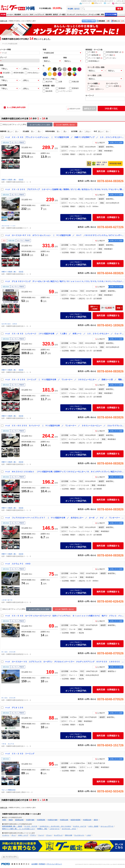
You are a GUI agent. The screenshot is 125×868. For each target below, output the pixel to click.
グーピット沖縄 (94, 15)
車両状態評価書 (115, 163)
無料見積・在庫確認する (108, 171)
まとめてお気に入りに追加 (40, 125)
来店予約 (48, 82)
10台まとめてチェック (10, 125)
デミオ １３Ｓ (18, 708)
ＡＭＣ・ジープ (23, 835)
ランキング (71, 15)
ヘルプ (108, 3)
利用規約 (42, 864)
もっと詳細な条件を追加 (16, 107)
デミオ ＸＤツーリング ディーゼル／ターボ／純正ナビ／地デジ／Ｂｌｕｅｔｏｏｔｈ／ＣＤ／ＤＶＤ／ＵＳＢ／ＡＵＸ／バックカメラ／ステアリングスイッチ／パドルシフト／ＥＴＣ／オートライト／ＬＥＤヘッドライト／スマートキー (68, 281)
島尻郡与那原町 (76, 820)
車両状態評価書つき (112, 52)
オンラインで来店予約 (76, 171)
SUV (32, 15)
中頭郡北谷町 (64, 820)
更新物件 (74, 88)
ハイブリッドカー (64, 91)
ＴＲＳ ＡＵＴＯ (8, 744)
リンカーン (6, 835)
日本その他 (68, 835)
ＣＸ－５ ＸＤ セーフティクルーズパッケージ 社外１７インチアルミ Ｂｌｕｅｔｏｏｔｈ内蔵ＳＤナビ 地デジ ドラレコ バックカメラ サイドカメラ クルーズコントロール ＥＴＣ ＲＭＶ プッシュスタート (68, 616)
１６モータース (7, 600)
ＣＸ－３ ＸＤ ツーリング (23, 754)
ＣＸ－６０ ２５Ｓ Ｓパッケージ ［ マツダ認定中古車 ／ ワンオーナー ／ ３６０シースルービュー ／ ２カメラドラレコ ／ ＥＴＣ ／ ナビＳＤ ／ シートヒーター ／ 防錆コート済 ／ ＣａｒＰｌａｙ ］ (68, 426)
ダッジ (14, 835)
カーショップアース (107, 826)
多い (81, 131)
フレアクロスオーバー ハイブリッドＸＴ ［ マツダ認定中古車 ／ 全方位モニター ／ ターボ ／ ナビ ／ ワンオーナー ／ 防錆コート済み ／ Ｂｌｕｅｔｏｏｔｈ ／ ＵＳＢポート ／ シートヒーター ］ (68, 518)
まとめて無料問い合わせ (65, 125)
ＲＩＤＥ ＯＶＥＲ (8, 652)
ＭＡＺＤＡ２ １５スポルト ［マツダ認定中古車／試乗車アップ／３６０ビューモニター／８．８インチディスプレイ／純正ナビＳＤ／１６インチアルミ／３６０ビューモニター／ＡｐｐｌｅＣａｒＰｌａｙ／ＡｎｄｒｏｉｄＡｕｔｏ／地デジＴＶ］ (68, 472)
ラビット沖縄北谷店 (8, 790)
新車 (46, 88)
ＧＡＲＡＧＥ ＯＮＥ (9, 324)
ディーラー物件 (93, 58)
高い (39, 131)
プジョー (49, 835)
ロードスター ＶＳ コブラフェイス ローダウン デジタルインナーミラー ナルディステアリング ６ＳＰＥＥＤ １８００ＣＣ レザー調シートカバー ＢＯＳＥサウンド (68, 662)
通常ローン (93, 86)
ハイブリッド (39, 15)
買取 (102, 15)
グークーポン (110, 58)
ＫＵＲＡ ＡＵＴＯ (80, 826)
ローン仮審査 (113, 86)
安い (33, 131)
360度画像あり (92, 61)
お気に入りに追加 (120, 3)
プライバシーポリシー (54, 864)
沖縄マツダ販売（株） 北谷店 (12, 180)
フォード (41, 835)
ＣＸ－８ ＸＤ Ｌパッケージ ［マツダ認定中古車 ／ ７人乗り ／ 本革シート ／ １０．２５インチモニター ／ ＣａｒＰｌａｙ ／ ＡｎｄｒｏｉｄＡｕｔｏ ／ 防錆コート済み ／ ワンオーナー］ (68, 334)
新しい (10, 131)
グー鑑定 (62, 15)
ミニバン (25, 15)
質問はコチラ (98, 3)
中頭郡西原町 (41, 820)
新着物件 (61, 88)
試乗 (59, 82)
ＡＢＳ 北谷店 (93, 826)
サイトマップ (86, 3)
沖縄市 (4, 820)
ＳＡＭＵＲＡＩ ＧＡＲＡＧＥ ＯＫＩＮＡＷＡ (55, 826)
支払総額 (5, 73)
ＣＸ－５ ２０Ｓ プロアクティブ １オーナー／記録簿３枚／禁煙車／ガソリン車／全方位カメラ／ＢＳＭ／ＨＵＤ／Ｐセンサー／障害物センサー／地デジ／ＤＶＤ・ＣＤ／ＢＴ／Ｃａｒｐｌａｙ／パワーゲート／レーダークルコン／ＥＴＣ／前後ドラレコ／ (68, 189)
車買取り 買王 (42, 829)
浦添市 (96, 820)
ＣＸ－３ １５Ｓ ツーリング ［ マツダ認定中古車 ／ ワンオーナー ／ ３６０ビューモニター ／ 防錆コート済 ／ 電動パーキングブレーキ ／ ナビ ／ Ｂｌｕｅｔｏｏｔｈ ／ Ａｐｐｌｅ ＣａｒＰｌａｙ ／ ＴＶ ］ (68, 380)
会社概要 (35, 864)
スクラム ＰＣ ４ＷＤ (21, 564)
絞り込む (111, 108)
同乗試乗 (74, 82)
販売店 (77, 9)
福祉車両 (49, 15)
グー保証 (108, 55)
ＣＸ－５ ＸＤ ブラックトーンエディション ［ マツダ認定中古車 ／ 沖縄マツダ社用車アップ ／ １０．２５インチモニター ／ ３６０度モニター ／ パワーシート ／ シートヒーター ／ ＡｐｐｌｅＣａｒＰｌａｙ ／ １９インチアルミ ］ (68, 137)
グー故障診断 (92, 55)
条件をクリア (90, 109)
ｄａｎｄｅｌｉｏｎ (8, 226)
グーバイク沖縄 (111, 15)
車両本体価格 (17, 73)
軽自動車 (18, 15)
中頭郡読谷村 (87, 820)
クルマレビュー (82, 15)
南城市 (11, 820)
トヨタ (89, 835)
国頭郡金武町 (19, 820)
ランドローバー (79, 835)
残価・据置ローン (96, 89)
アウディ (33, 835)
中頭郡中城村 (30, 820)
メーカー (10, 15)
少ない (88, 131)
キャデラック (58, 835)
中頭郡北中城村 (53, 820)
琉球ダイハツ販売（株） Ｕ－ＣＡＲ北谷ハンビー (19, 829)
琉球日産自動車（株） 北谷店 (12, 826)
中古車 (3, 15)
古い (17, 131)
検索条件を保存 (75, 109)
